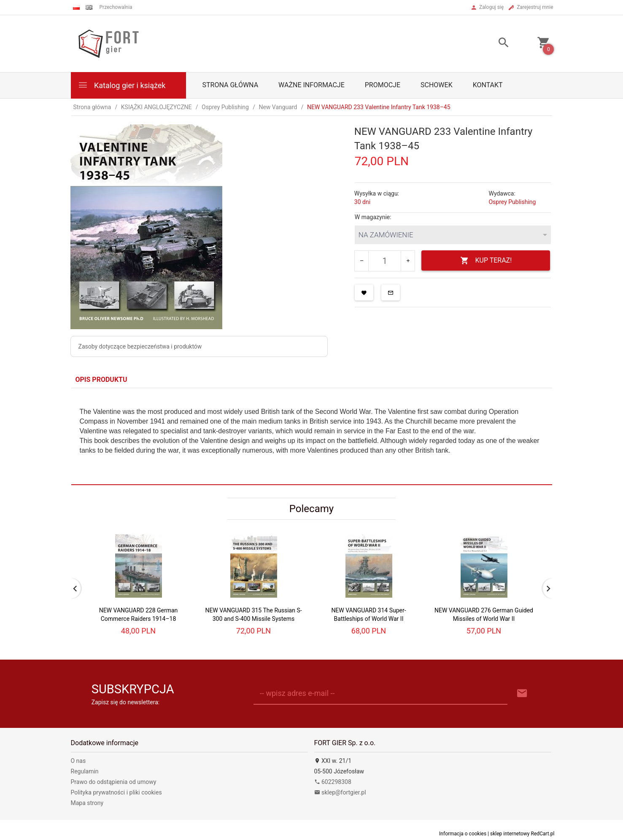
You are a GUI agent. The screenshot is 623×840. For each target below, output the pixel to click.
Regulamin (85, 771)
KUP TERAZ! (486, 261)
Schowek (437, 85)
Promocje (383, 85)
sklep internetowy (510, 834)
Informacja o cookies (463, 834)
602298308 (333, 782)
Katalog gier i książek (122, 85)
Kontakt (488, 85)
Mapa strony (87, 803)
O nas (78, 761)
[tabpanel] (312, 436)
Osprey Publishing (512, 202)
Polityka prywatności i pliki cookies (116, 792)
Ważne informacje (311, 85)
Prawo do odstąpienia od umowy (114, 782)
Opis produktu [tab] (101, 380)
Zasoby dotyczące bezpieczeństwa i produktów (140, 346)
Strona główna (231, 85)
